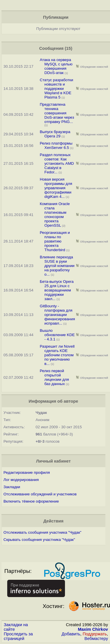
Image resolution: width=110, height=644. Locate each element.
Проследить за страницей (18, 636)
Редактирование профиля (27, 472)
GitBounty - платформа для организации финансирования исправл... (57, 315)
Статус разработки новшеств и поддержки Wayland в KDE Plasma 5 (57, 89)
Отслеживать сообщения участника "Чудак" (42, 532)
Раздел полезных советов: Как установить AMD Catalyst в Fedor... (57, 163)
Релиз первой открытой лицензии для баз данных (54, 377)
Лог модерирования (21, 480)
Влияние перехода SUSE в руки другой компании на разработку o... (57, 266)
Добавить (71, 634)
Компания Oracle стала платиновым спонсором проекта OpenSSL (55, 215)
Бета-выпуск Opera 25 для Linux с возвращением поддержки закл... (57, 290)
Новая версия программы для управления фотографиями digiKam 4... (56, 188)
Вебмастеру (96, 639)
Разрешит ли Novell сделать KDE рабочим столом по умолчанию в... (57, 355)
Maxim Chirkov (93, 629)
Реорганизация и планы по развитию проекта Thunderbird (55, 241)
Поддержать (95, 634)
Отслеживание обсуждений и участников (40, 494)
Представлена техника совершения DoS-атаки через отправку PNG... (57, 113)
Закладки (12, 487)
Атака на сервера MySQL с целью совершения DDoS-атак (56, 66)
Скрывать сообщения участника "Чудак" (39, 540)
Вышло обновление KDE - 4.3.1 (57, 335)
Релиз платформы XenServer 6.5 (56, 145)
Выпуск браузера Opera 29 (55, 134)
